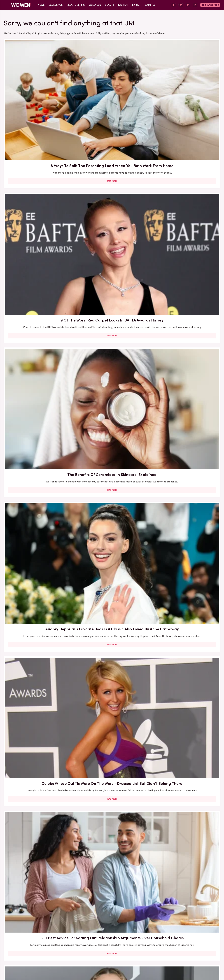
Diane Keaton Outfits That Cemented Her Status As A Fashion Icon (185, 789)
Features (150, 5)
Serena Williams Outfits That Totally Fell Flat (38, 874)
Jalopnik (54, 954)
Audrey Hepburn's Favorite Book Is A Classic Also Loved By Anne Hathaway (38, 171)
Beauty (110, 5)
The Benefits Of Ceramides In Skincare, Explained (185, 86)
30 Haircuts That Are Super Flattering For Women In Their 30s (112, 434)
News (41, 5)
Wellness (95, 5)
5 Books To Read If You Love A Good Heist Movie (185, 434)
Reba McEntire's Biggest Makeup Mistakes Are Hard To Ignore (112, 697)
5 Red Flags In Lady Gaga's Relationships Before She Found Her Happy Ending (185, 700)
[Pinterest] (181, 5)
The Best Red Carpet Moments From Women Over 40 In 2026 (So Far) (112, 520)
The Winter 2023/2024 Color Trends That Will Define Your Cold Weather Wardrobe (38, 700)
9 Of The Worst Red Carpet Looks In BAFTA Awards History (112, 86)
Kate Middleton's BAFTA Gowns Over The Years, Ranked (112, 874)
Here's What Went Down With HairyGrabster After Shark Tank (39, 346)
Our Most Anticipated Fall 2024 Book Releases (112, 346)
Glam (90, 954)
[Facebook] (174, 5)
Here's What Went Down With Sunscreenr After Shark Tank (38, 434)
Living (136, 5)
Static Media (94, 939)
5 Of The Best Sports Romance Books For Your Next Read (112, 609)
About (94, 933)
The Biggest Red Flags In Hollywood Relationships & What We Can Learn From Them (112, 260)
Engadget (41, 954)
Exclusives (56, 5)
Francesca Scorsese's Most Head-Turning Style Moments (38, 517)
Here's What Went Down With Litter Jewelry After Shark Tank (185, 517)
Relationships (76, 5)
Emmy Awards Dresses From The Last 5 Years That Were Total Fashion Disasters (185, 877)
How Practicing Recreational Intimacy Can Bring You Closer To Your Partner (112, 789)
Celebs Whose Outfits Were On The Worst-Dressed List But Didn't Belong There (112, 171)
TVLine (66, 954)
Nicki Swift (152, 954)
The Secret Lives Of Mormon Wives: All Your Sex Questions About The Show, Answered (39, 612)
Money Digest (135, 954)
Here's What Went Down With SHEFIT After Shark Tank (38, 786)
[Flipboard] (188, 5)
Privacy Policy (124, 933)
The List (165, 954)
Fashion (123, 5)
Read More (38, 112)
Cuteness (78, 954)
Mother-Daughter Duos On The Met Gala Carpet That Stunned (185, 609)
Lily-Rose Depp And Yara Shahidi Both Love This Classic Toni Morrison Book (39, 260)
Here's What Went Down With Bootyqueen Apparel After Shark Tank (185, 348)
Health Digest (116, 954)
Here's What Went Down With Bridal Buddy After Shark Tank (185, 257)
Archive (107, 933)
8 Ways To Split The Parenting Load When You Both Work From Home (38, 86)
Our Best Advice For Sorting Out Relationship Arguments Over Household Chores (185, 171)
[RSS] (195, 5)
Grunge (100, 954)
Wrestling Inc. (181, 954)
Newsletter (210, 5)
